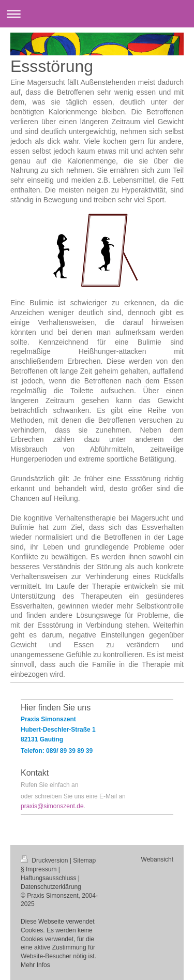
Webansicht (157, 859)
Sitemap (84, 860)
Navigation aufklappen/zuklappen (97, 14)
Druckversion (45, 860)
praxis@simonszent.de (52, 806)
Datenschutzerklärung (51, 887)
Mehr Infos (35, 965)
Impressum (41, 869)
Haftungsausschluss (48, 878)
